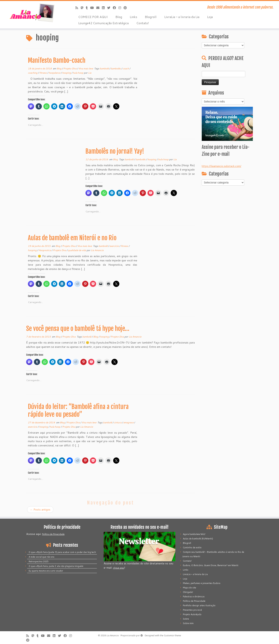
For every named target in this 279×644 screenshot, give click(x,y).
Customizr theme (172, 635)
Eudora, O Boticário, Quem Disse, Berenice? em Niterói (211, 565)
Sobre (186, 619)
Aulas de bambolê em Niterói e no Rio (72, 238)
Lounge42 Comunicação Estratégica (103, 23)
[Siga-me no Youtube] (93, 8)
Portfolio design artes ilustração (199, 605)
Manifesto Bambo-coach (57, 60)
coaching (33, 73)
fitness (43, 73)
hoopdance (55, 73)
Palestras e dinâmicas (194, 597)
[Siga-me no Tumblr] (88, 8)
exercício (114, 246)
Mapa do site (189, 588)
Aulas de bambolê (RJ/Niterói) (198, 539)
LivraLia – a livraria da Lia (182, 17)
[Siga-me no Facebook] (116, 8)
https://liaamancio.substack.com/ (221, 166)
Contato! (143, 23)
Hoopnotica (45, 250)
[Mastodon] (83, 8)
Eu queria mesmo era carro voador (46, 571)
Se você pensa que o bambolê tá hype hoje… (78, 329)
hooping (67, 73)
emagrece (129, 422)
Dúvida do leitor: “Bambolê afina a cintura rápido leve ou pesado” (78, 411)
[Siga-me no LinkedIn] (105, 8)
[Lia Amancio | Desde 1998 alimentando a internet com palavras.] (32, 13)
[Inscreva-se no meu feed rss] (78, 8)
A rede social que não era (41, 557)
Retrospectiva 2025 (39, 561)
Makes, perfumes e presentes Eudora (202, 583)
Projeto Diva (70, 68)
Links (133, 17)
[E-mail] (99, 8)
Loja (210, 17)
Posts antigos (40, 510)
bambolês (116, 68)
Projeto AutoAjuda (192, 614)
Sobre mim (188, 623)
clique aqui (119, 568)
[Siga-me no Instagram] (121, 8)
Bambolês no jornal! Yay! (115, 151)
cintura (118, 422)
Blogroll (151, 17)
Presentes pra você (192, 610)
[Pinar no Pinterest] (126, 8)
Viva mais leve (86, 68)
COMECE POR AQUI (93, 17)
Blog (119, 17)
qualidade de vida (77, 250)
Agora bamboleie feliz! (194, 534)
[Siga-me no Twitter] (110, 8)
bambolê (105, 68)
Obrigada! (188, 592)
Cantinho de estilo (192, 548)
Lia (90, 73)
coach (126, 68)
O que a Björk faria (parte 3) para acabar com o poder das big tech (62, 552)
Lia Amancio (97, 250)
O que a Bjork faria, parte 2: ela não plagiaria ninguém (56, 566)
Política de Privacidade (53, 534)
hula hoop (78, 73)
